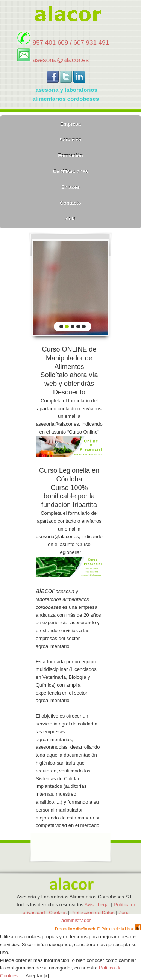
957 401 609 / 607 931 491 (71, 43)
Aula (70, 219)
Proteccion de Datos (93, 912)
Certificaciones (70, 171)
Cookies (58, 912)
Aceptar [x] (37, 976)
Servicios (71, 140)
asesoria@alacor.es (61, 60)
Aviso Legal (98, 905)
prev (43, 286)
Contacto (70, 203)
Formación (70, 155)
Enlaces (70, 187)
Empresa (70, 124)
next (98, 286)
